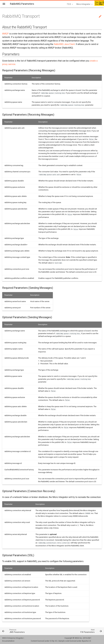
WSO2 (77, 638)
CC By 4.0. (54, 641)
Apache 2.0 (86, 641)
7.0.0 (69, 4)
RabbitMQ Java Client (64, 44)
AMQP (5, 34)
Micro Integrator (83, 4)
